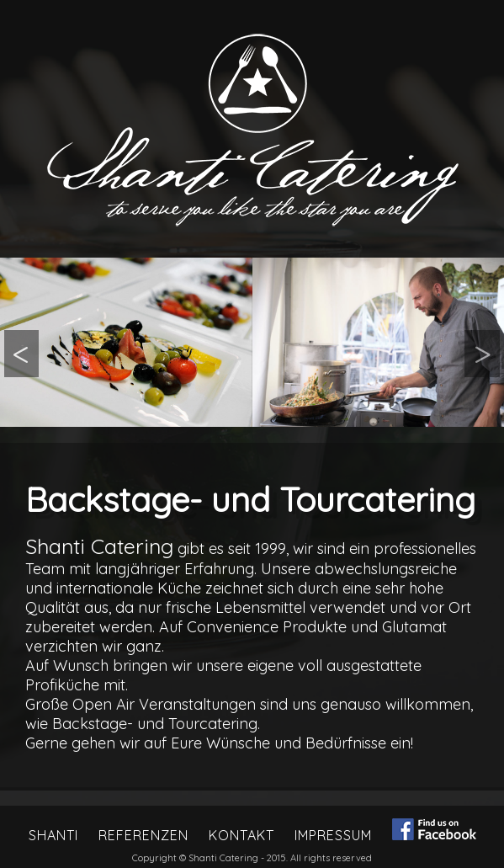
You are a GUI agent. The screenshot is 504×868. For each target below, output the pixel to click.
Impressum (333, 835)
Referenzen (143, 835)
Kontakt (241, 835)
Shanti (53, 835)
